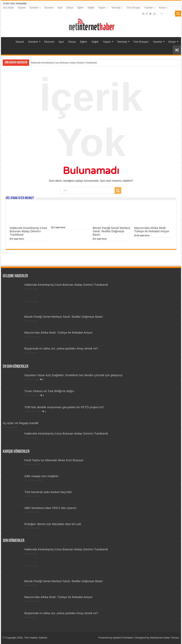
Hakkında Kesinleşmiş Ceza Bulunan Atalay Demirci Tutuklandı (64, 63)
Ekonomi (49, 8)
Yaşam (102, 8)
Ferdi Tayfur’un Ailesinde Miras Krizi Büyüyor (54, 460)
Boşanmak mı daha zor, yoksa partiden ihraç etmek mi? (61, 348)
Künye (162, 8)
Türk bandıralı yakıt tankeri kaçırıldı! (48, 492)
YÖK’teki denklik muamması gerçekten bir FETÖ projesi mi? (64, 407)
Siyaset (22, 8)
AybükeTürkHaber (123, 638)
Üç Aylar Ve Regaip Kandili (21, 423)
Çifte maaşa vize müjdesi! (41, 476)
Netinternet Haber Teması (165, 638)
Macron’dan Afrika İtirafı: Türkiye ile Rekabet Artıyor (152, 230)
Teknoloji (116, 8)
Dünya (70, 8)
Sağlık (91, 8)
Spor (60, 8)
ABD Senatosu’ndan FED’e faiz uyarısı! (50, 508)
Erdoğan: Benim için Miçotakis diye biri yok (53, 524)
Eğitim (80, 8)
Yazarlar (149, 8)
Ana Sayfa (8, 8)
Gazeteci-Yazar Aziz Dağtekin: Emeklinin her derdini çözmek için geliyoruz (73, 375)
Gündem (34, 8)
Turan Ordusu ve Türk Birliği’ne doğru (49, 391)
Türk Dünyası (133, 8)
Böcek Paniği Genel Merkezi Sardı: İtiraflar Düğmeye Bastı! (111, 231)
